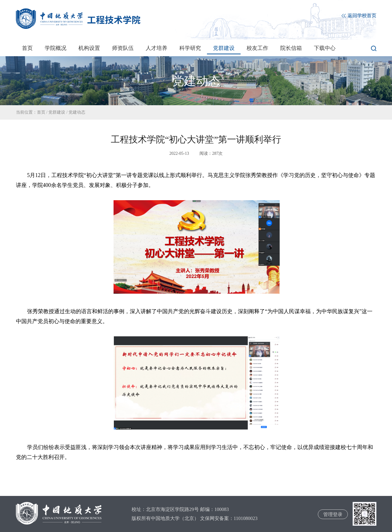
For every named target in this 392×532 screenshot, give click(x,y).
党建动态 (77, 112)
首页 (27, 48)
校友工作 (257, 48)
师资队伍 (123, 48)
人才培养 (156, 48)
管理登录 (333, 514)
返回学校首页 (359, 16)
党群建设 (224, 48)
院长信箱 (291, 48)
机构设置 (89, 48)
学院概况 (56, 48)
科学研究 (190, 48)
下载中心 (325, 48)
